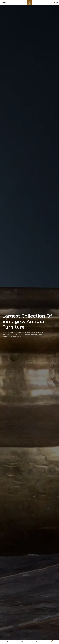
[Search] (57, 3)
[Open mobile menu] (4, 3)
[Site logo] (29, 3)
